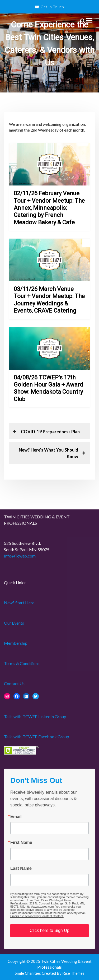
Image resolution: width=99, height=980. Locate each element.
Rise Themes (73, 973)
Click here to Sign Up (49, 930)
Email (16, 817)
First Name (21, 843)
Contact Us (14, 683)
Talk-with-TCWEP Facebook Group (37, 737)
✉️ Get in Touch (49, 7)
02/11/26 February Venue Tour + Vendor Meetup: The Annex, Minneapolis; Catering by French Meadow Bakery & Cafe (49, 208)
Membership (16, 643)
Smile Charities (28, 973)
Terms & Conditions (22, 663)
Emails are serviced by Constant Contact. (37, 916)
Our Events (14, 623)
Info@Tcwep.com (20, 556)
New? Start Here (19, 603)
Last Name (21, 868)
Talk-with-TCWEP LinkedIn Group (35, 716)
